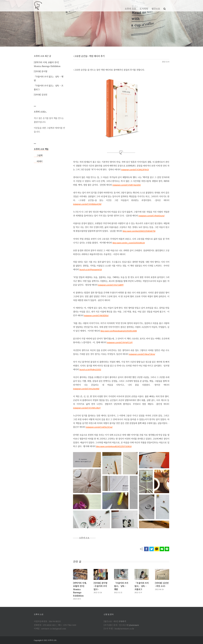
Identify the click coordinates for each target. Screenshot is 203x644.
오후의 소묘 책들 (41, 149)
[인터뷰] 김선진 (41, 95)
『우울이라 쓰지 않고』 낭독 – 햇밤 (121, 586)
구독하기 (122, 621)
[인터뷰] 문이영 (41, 71)
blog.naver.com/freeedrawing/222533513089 (119, 331)
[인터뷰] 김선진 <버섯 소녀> (162, 584)
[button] (165, 6)
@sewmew (134, 625)
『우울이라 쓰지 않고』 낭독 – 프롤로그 (142, 586)
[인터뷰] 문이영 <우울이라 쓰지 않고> (100, 586)
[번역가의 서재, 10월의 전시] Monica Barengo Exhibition (80, 589)
